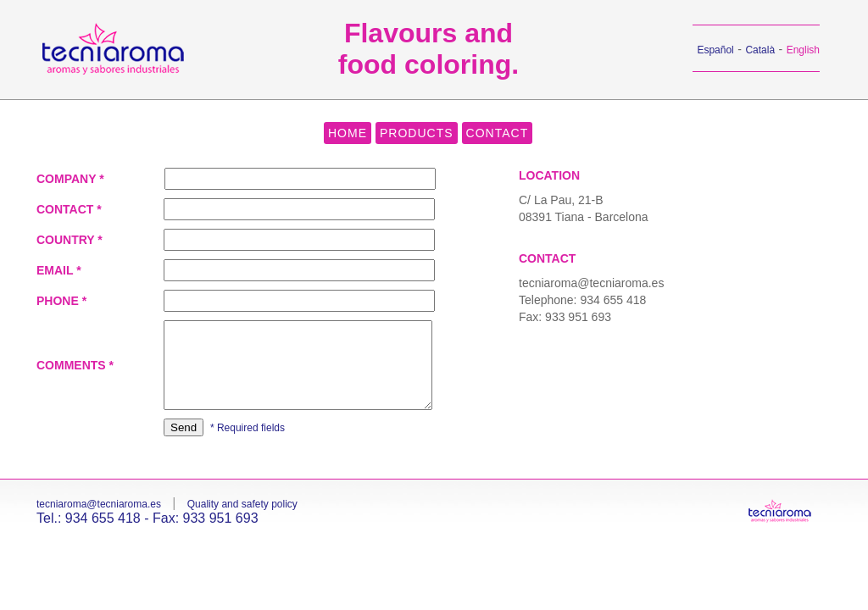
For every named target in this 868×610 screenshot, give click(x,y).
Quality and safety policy (242, 504)
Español (715, 50)
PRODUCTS (417, 133)
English (803, 50)
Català (760, 50)
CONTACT (498, 133)
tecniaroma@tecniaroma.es (591, 283)
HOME (348, 133)
